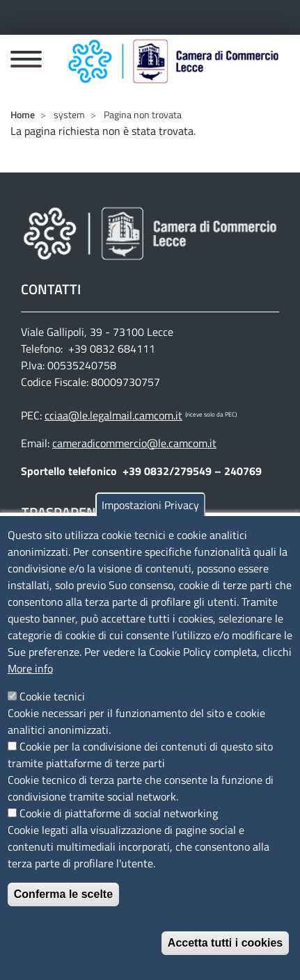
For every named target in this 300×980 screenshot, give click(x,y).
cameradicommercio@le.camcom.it (134, 443)
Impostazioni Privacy (150, 519)
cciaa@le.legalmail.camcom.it (113, 415)
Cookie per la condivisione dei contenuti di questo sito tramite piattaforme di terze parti (140, 769)
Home (23, 114)
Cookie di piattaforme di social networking (119, 827)
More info (30, 682)
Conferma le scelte (63, 908)
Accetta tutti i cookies (225, 957)
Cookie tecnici (52, 710)
